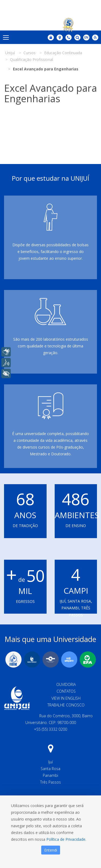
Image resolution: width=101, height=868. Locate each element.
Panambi (50, 775)
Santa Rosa (50, 769)
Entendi (51, 850)
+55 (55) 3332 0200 (50, 729)
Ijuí (50, 762)
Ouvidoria (66, 684)
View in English (66, 698)
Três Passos (50, 782)
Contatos (66, 691)
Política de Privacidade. (66, 839)
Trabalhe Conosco (66, 705)
